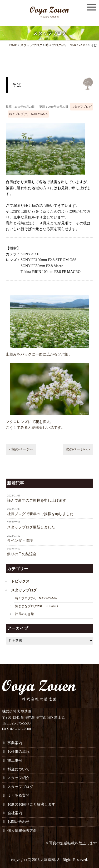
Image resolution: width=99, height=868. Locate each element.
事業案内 (15, 743)
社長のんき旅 (24, 614)
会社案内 (15, 813)
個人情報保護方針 (22, 831)
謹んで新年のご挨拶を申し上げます (49, 498)
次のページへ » (78, 449)
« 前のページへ (21, 449)
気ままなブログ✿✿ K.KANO (36, 606)
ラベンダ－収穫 (49, 538)
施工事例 (15, 761)
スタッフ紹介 (18, 778)
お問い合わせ (18, 822)
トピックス (20, 581)
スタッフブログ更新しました (49, 525)
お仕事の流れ (18, 752)
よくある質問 (18, 795)
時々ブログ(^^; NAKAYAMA (28, 114)
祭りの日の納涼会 (49, 552)
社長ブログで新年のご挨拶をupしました (49, 511)
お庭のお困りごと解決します (31, 804)
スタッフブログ (81, 107)
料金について (18, 769)
